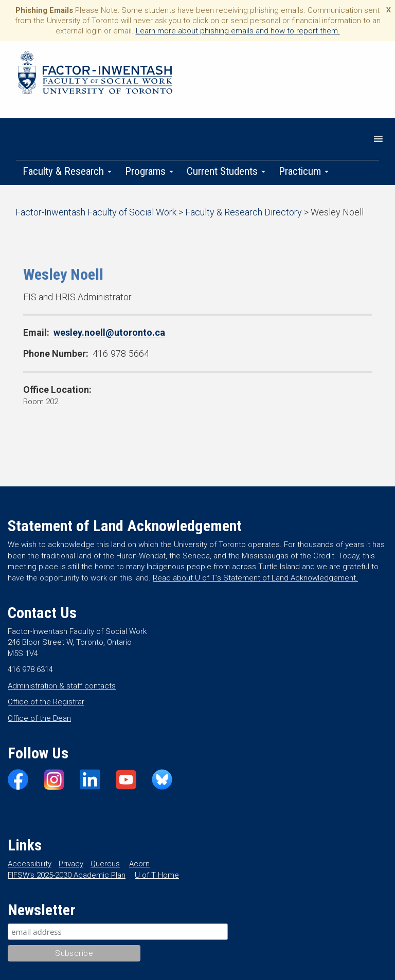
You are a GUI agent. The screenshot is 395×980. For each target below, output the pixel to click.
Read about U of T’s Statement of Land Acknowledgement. (255, 578)
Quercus (105, 864)
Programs (149, 171)
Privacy (71, 864)
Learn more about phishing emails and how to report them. (238, 31)
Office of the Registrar (46, 702)
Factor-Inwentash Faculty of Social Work (95, 75)
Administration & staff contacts (62, 686)
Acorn (139, 864)
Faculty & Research (67, 171)
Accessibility (30, 864)
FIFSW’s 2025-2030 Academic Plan (67, 875)
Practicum (304, 171)
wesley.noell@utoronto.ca (109, 332)
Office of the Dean (39, 718)
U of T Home (157, 875)
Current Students (226, 171)
